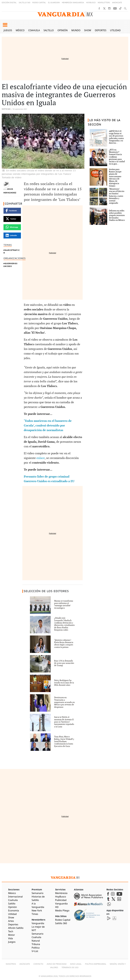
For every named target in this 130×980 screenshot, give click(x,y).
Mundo (76, 30)
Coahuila (34, 30)
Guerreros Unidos (11, 265)
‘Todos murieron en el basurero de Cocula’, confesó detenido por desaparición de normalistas (48, 426)
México (20, 30)
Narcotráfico (12, 252)
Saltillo (49, 30)
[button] (5, 25)
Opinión (63, 30)
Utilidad (115, 30)
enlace (41, 458)
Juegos (8, 30)
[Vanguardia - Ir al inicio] (65, 14)
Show (88, 30)
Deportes (101, 30)
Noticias (6, 109)
